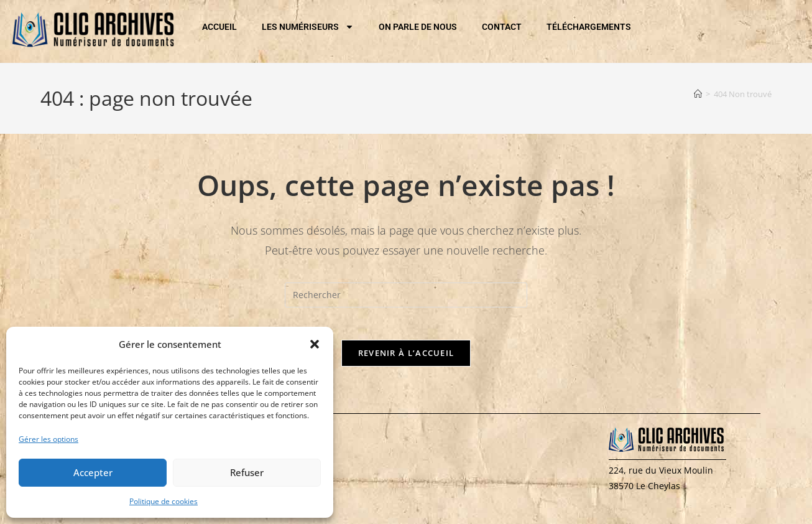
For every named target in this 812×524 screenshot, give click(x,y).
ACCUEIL (219, 27)
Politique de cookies (164, 501)
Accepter (93, 472)
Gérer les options (48, 439)
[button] (315, 344)
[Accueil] (698, 94)
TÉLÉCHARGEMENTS (589, 27)
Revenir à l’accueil (406, 358)
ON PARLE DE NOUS (418, 27)
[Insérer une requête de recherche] (406, 295)
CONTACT (502, 27)
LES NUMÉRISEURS (308, 27)
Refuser (247, 472)
